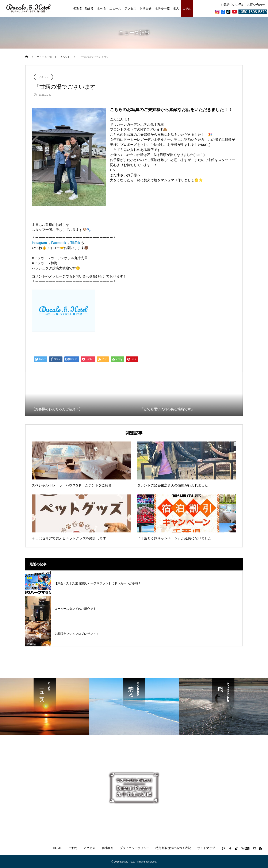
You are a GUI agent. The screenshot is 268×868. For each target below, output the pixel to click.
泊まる (89, 8)
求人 (176, 8)
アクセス (130, 8)
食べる (102, 8)
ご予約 (187, 8)
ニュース (115, 8)
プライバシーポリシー (134, 848)
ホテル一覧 (162, 8)
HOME (77, 8)
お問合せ (146, 8)
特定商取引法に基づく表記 (173, 848)
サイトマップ (206, 848)
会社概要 (107, 848)
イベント (43, 77)
